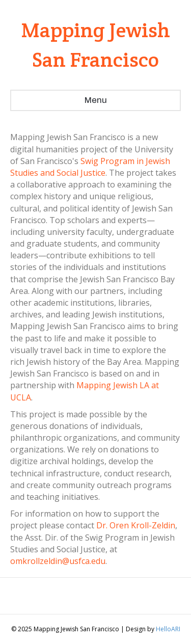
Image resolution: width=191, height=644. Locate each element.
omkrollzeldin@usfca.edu (58, 561)
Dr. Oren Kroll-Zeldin (136, 525)
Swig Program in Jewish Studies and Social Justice (90, 167)
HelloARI (168, 629)
